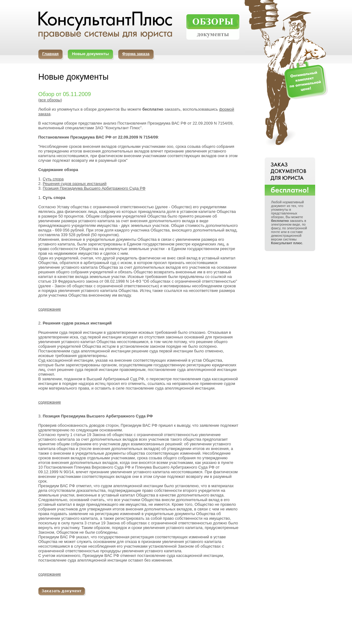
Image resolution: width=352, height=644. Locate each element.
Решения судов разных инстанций (75, 184)
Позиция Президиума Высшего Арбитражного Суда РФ (94, 188)
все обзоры (50, 100)
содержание (50, 309)
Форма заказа (136, 54)
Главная (51, 54)
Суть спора (53, 179)
